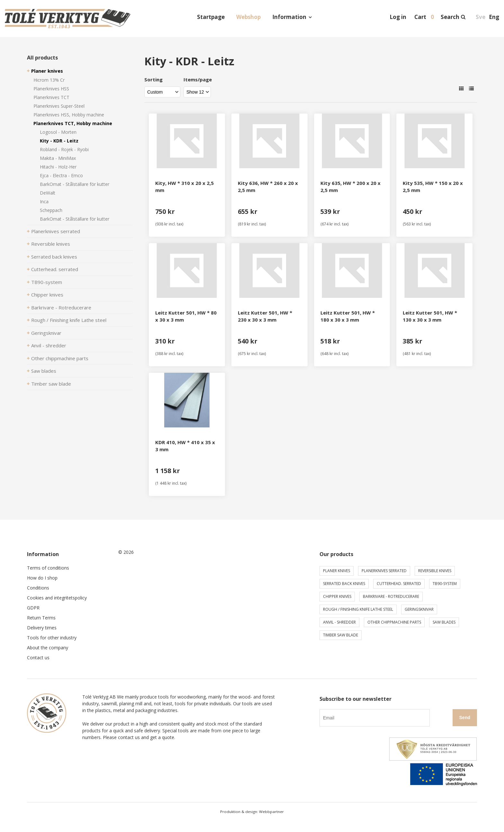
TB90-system (47, 282)
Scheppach (51, 210)
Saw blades (44, 371)
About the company (48, 648)
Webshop (248, 17)
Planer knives (47, 71)
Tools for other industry (52, 638)
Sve (481, 17)
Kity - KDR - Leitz (59, 141)
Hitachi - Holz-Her (58, 167)
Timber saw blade (51, 384)
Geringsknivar (46, 333)
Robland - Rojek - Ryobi (64, 149)
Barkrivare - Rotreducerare (61, 307)
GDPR (33, 608)
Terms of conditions (48, 568)
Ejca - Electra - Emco (61, 175)
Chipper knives (47, 295)
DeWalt (48, 193)
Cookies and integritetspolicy (57, 598)
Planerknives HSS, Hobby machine (69, 115)
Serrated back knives (54, 257)
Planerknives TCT (51, 97)
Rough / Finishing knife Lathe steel (69, 320)
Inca (44, 201)
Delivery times (42, 628)
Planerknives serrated (56, 231)
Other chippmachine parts (60, 358)
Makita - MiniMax (58, 158)
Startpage (211, 17)
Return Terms (41, 618)
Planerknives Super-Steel (59, 106)
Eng (494, 17)
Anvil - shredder (49, 345)
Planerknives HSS (51, 89)
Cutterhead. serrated (55, 269)
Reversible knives (51, 244)
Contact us (38, 658)
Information (289, 17)
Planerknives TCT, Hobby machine (73, 123)
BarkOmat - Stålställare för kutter (75, 184)
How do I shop (42, 578)
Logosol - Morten (58, 132)
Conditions (38, 588)
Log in (398, 17)
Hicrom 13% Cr (49, 80)
